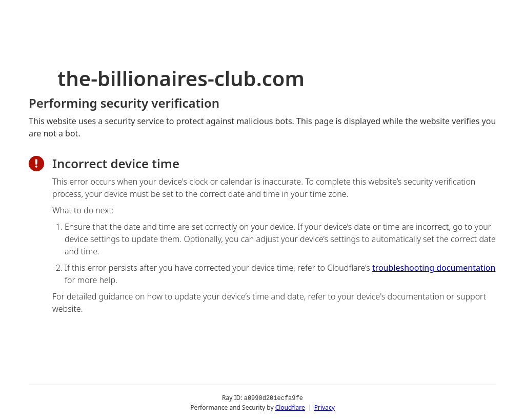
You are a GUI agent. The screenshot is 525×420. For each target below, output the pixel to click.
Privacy (325, 407)
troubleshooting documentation (434, 268)
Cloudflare (290, 407)
